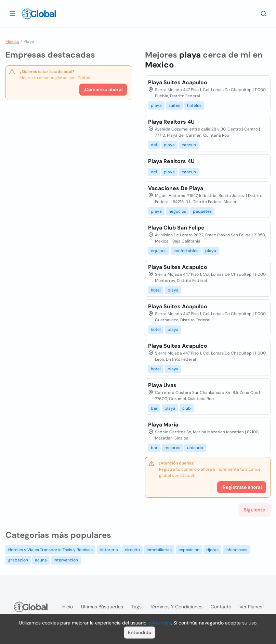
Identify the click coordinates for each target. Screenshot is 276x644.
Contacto (221, 607)
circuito (132, 550)
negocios (177, 211)
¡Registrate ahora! (242, 487)
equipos (159, 251)
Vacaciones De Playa (176, 188)
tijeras (212, 550)
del (154, 145)
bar (154, 408)
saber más (159, 623)
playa (156, 106)
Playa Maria (163, 425)
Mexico (12, 41)
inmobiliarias (159, 550)
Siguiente (254, 510)
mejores (172, 448)
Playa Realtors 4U (171, 122)
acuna (41, 560)
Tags (136, 607)
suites (174, 106)
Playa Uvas (162, 385)
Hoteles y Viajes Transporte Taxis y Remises (50, 550)
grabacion (18, 560)
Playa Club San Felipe (176, 228)
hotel (156, 290)
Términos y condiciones (176, 607)
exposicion (189, 550)
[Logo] (39, 14)
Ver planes (251, 607)
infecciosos (236, 550)
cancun (189, 145)
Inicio (67, 607)
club (187, 408)
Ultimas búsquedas (102, 607)
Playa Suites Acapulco (178, 82)
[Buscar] (264, 13)
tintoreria (109, 550)
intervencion (66, 560)
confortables (186, 251)
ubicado (195, 448)
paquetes (202, 211)
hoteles (194, 106)
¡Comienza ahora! (103, 89)
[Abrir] (12, 13)
